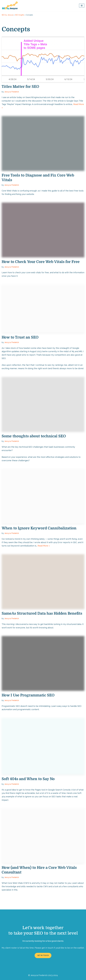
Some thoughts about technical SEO (34, 436)
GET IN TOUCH (43, 955)
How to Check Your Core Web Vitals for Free (41, 262)
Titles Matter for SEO (20, 87)
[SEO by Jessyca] (10, 6)
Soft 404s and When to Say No (28, 779)
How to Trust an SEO (20, 337)
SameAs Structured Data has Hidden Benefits (42, 613)
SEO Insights (20, 15)
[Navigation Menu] (82, 6)
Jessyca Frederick (12, 92)
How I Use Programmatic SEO (28, 695)
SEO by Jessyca (8, 15)
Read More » (44, 546)
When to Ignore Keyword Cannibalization (39, 528)
